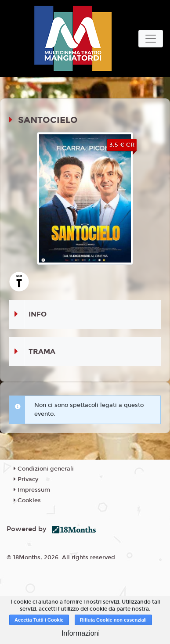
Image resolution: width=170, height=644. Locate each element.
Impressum (32, 490)
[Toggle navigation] (151, 39)
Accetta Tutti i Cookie (39, 620)
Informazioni (81, 633)
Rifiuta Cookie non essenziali (113, 620)
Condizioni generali (44, 469)
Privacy (26, 479)
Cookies (27, 500)
